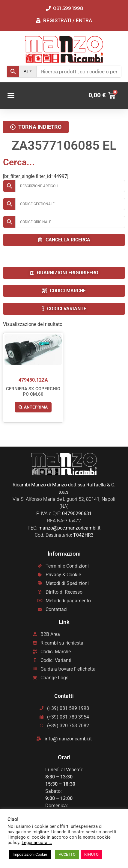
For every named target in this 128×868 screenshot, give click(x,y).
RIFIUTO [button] (91, 854)
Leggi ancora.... (37, 843)
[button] (11, 96)
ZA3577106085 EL (64, 145)
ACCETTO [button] (67, 854)
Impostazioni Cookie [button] (30, 854)
